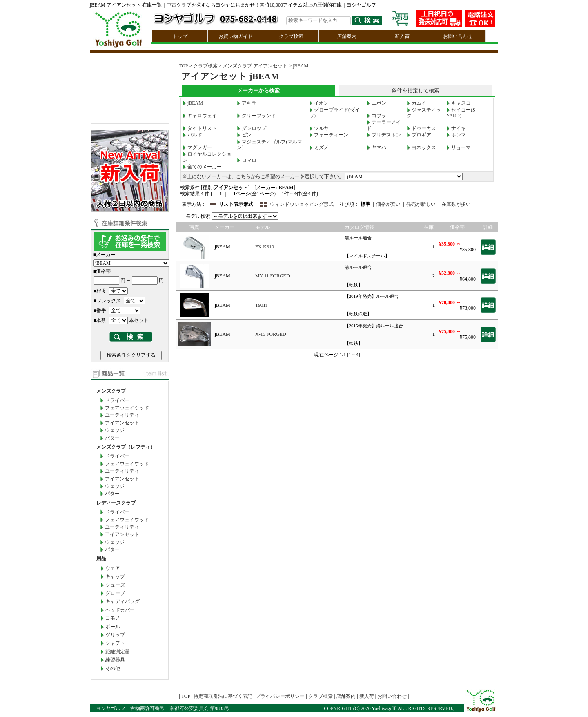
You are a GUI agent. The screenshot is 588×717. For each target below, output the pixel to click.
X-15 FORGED (271, 334)
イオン (319, 103)
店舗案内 (347, 36)
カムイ (416, 103)
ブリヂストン (384, 135)
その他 (113, 668)
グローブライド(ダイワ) (334, 113)
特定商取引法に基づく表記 (223, 696)
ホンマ (456, 135)
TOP (183, 66)
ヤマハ (376, 147)
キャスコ (459, 103)
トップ (180, 36)
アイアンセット (122, 423)
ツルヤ (319, 128)
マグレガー (197, 147)
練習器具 (115, 660)
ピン (244, 135)
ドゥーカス (421, 128)
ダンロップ (252, 128)
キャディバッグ (122, 601)
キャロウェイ (200, 116)
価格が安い (388, 204)
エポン (376, 103)
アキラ (247, 103)
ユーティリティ (122, 415)
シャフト (115, 643)
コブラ (376, 116)
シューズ (115, 585)
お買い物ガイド (236, 36)
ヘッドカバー (120, 610)
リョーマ (459, 147)
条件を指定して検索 (415, 90)
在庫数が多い (456, 204)
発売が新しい (421, 204)
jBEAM (301, 66)
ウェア (113, 568)
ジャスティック (424, 113)
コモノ (113, 618)
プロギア (419, 135)
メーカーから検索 (258, 90)
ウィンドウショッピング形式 (302, 204)
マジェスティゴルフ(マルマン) (269, 145)
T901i (261, 305)
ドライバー (117, 400)
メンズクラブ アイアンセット (255, 66)
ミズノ (319, 147)
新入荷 (402, 36)
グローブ (115, 593)
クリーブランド (256, 116)
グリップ (115, 635)
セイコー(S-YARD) (462, 113)
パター (112, 438)
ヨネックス (421, 147)
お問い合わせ (458, 36)
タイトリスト (200, 128)
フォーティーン (329, 135)
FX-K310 (265, 247)
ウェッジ (115, 430)
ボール (113, 627)
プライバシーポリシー (280, 696)
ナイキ (456, 128)
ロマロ (247, 160)
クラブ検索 (291, 36)
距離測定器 (118, 652)
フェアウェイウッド (127, 408)
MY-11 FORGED (273, 276)
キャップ (115, 576)
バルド (192, 135)
